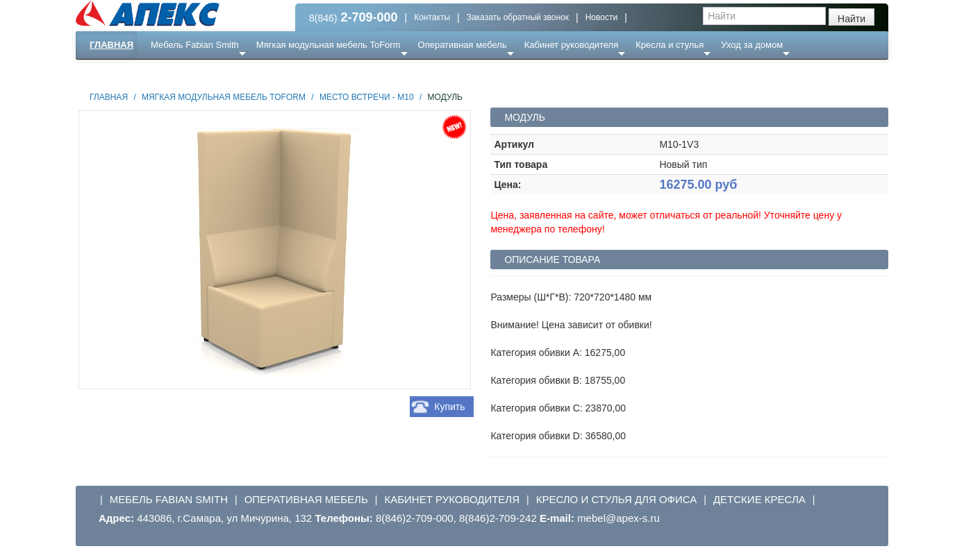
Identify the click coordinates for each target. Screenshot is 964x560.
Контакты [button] (432, 17)
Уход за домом (752, 45)
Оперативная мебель (463, 45)
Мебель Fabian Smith (195, 45)
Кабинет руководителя (571, 45)
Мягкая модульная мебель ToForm (329, 45)
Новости (601, 17)
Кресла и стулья (670, 45)
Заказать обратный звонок (518, 17)
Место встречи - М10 (367, 97)
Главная (111, 45)
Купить (449, 407)
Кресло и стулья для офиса (617, 499)
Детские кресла (759, 499)
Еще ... (173, 73)
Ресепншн (226, 73)
